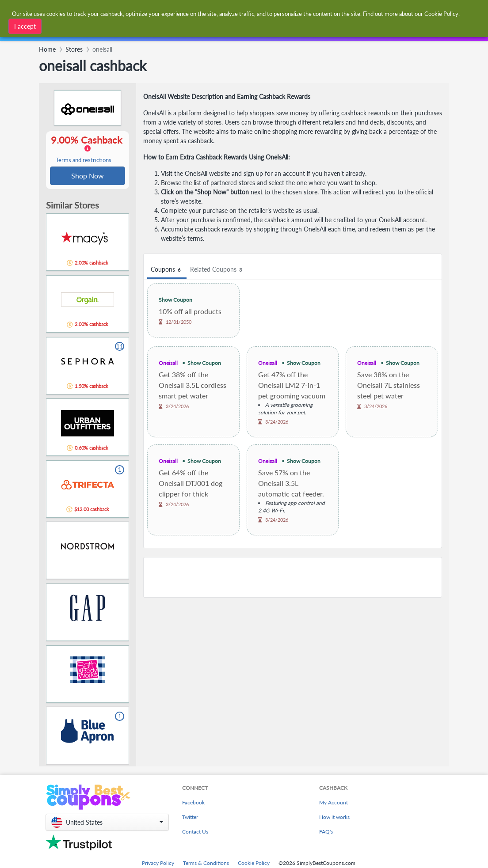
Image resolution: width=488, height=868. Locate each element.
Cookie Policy (254, 864)
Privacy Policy (158, 864)
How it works (334, 818)
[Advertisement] (293, 577)
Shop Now (88, 176)
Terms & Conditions (206, 864)
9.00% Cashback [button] (88, 149)
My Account (334, 803)
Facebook (193, 803)
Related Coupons (217, 270)
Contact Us (195, 832)
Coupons (167, 270)
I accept (25, 26)
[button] (107, 823)
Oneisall (168, 363)
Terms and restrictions (84, 161)
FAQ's (326, 832)
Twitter (190, 818)
